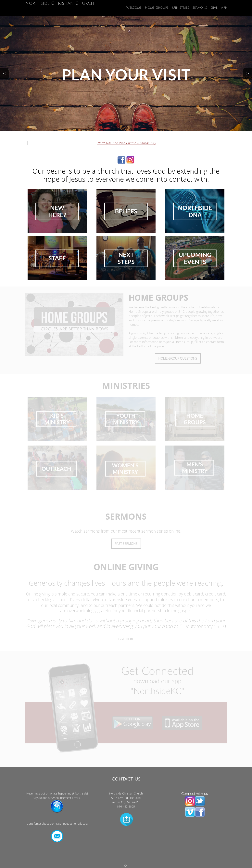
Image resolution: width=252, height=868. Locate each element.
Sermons (200, 8)
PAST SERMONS (126, 544)
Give (214, 8)
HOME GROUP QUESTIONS (178, 358)
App (224, 8)
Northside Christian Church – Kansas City (127, 143)
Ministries (181, 8)
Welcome (134, 8)
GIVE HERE (126, 639)
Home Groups (157, 8)
